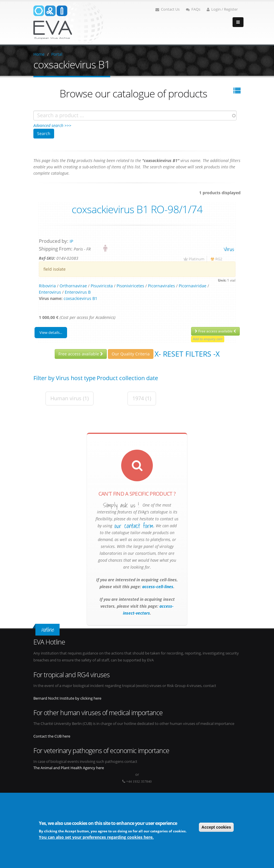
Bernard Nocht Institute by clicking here (67, 698)
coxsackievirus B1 (80, 298)
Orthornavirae (73, 286)
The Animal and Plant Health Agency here (69, 768)
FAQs (193, 9)
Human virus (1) (70, 398)
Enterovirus (50, 292)
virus (229, 249)
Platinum (197, 259)
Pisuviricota (102, 286)
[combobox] (135, 116)
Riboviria (47, 286)
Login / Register (222, 9)
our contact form (134, 526)
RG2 (219, 259)
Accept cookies (216, 827)
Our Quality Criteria (131, 354)
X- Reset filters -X (187, 354)
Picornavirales (161, 286)
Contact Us (168, 9)
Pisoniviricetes (130, 286)
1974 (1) (142, 398)
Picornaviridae (193, 286)
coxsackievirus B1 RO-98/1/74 (137, 209)
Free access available (215, 331)
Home (39, 54)
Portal (57, 54)
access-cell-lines (157, 587)
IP (71, 241)
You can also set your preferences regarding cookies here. (96, 837)
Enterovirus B (78, 292)
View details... (51, 332)
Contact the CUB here (52, 736)
